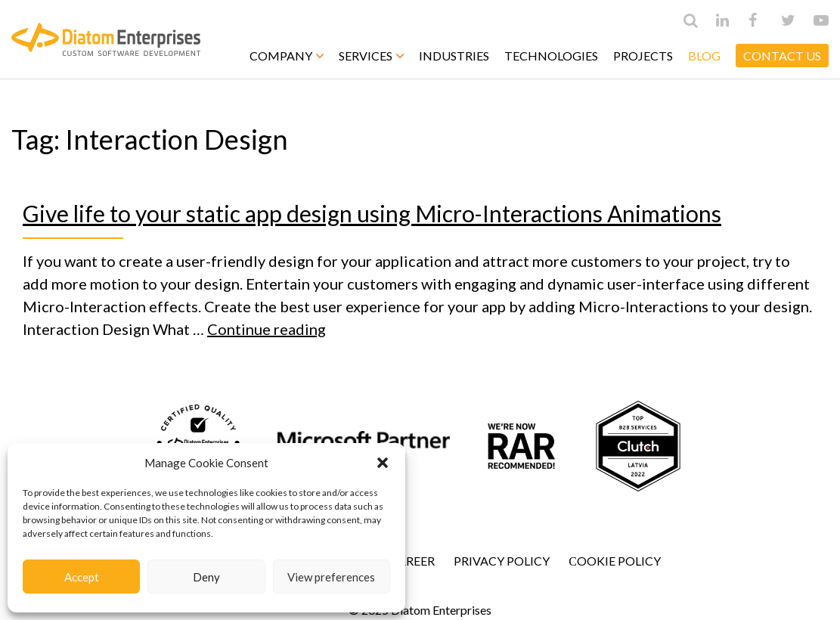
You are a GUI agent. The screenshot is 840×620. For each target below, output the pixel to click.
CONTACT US (782, 56)
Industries (454, 56)
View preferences (331, 577)
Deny (206, 577)
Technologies (551, 56)
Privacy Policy (502, 561)
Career (412, 561)
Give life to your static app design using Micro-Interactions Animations (372, 213)
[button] (383, 463)
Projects (643, 56)
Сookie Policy (615, 561)
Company (287, 56)
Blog (704, 56)
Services (371, 56)
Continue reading (267, 329)
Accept (82, 577)
